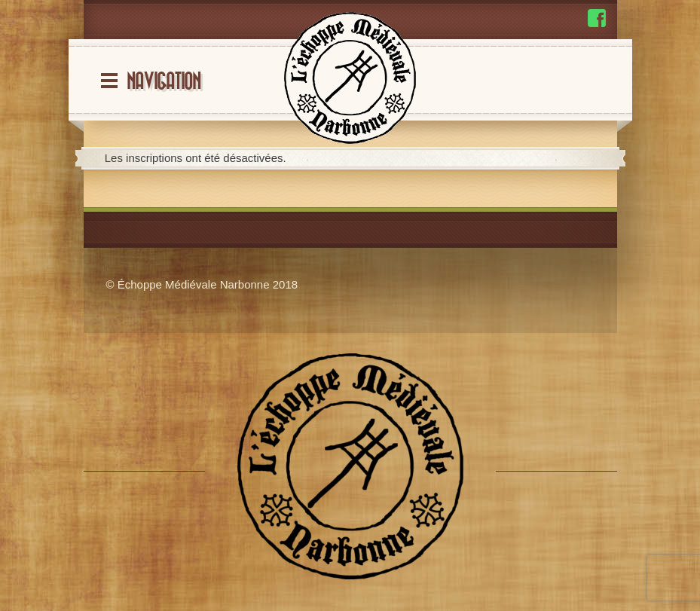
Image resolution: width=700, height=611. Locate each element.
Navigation (164, 82)
